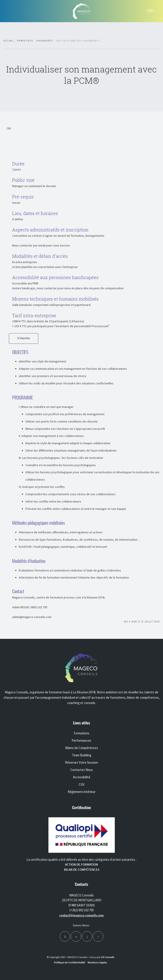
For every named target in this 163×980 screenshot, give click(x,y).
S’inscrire (24, 338)
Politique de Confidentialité (70, 962)
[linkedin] (87, 936)
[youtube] (98, 936)
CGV (82, 784)
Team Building (82, 755)
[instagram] (76, 936)
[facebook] (65, 936)
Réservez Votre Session (81, 762)
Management (45, 41)
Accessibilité (82, 777)
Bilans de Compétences (82, 748)
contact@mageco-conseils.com (81, 915)
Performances (81, 740)
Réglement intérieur (82, 792)
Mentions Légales (97, 962)
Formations (25, 41)
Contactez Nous (82, 770)
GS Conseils (108, 957)
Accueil (9, 41)
